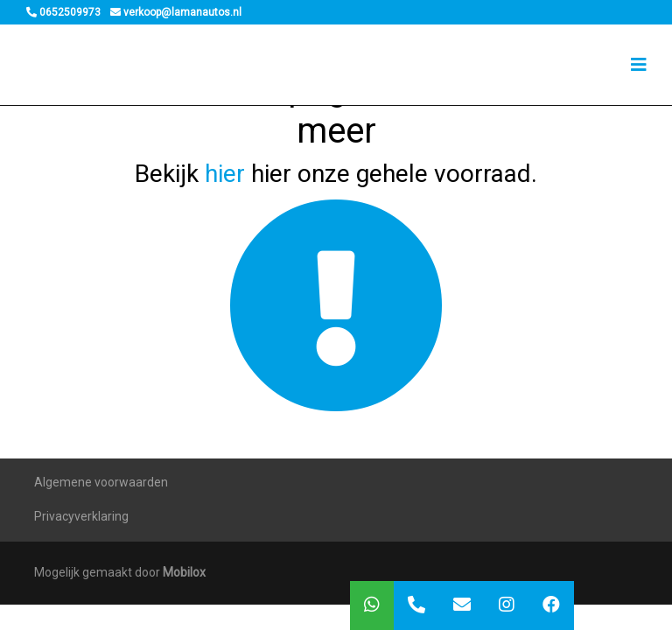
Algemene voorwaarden (101, 482)
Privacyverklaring (81, 516)
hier (225, 174)
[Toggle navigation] (639, 65)
